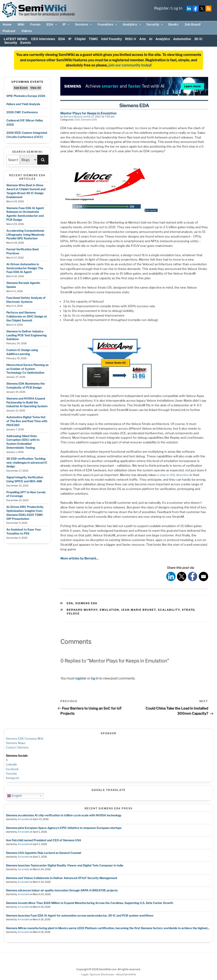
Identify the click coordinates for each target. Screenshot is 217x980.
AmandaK (23, 819)
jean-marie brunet (138, 610)
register (81, 678)
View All (36, 88)
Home (7, 24)
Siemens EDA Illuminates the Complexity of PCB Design (25, 386)
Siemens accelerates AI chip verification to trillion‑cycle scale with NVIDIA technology (64, 815)
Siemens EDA (89, 120)
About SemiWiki (126, 974)
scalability (169, 610)
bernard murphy (82, 610)
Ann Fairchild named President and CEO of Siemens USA (43, 840)
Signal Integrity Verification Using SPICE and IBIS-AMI (25, 479)
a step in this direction (173, 475)
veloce (73, 614)
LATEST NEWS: (16, 39)
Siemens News (16, 743)
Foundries (108, 24)
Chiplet (80, 39)
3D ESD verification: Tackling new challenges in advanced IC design (27, 463)
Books (173, 24)
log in (95, 678)
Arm (142, 39)
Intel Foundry (112, 39)
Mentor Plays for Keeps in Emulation (88, 113)
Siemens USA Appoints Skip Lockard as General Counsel (43, 853)
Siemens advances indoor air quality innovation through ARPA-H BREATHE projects (62, 890)
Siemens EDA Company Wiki (25, 739)
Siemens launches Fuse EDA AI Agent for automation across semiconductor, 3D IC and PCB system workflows (80, 916)
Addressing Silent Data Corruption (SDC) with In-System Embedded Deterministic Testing (23, 442)
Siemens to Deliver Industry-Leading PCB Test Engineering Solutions (26, 335)
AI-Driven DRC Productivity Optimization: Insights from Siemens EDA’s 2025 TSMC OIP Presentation (25, 513)
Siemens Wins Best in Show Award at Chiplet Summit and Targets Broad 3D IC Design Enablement (26, 191)
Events (26, 43)
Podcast (9, 31)
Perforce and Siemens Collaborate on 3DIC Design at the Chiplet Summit (27, 316)
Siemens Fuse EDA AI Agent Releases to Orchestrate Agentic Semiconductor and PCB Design (25, 214)
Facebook (12, 769)
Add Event (21, 88)
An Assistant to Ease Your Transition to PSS (24, 531)
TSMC (93, 39)
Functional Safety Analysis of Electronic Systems (26, 300)
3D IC (198, 39)
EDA (52, 24)
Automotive (182, 39)
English (15, 796)
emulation (109, 610)
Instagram (13, 778)
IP (66, 24)
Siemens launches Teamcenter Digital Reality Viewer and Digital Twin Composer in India (64, 865)
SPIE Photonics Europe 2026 (26, 96)
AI (151, 39)
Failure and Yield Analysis (23, 104)
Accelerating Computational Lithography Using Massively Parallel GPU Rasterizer (25, 235)
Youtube (11, 774)
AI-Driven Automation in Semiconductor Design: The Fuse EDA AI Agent (25, 268)
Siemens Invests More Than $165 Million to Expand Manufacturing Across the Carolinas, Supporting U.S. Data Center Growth (89, 903)
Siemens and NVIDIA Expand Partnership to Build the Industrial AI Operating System (27, 402)
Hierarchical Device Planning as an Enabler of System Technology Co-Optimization (27, 369)
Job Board (192, 24)
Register (161, 8)
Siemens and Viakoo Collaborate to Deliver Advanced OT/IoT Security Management (61, 878)
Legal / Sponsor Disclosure (98, 974)
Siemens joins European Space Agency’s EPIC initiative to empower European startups (64, 828)
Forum (35, 24)
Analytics (132, 24)
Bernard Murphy (73, 117)
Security (155, 24)
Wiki (21, 24)
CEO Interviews (43, 39)
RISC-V (131, 39)
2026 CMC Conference (22, 112)
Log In (177, 8)
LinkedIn (11, 764)
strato (188, 610)
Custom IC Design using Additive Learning (22, 352)
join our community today (129, 65)
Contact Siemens (17, 747)
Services (84, 24)
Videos (27, 31)
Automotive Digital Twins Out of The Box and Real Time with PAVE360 (27, 421)
